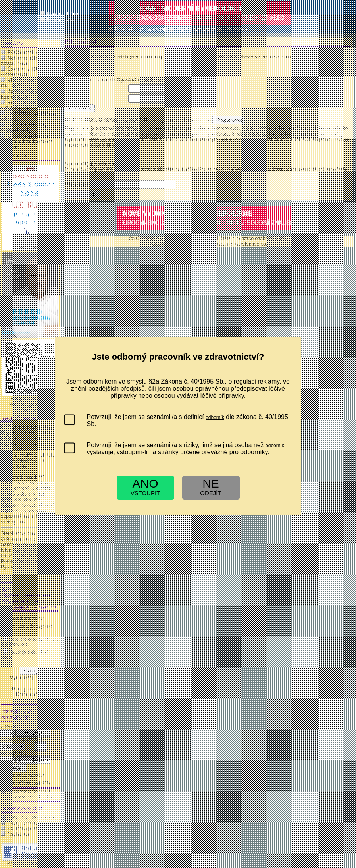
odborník (215, 417)
